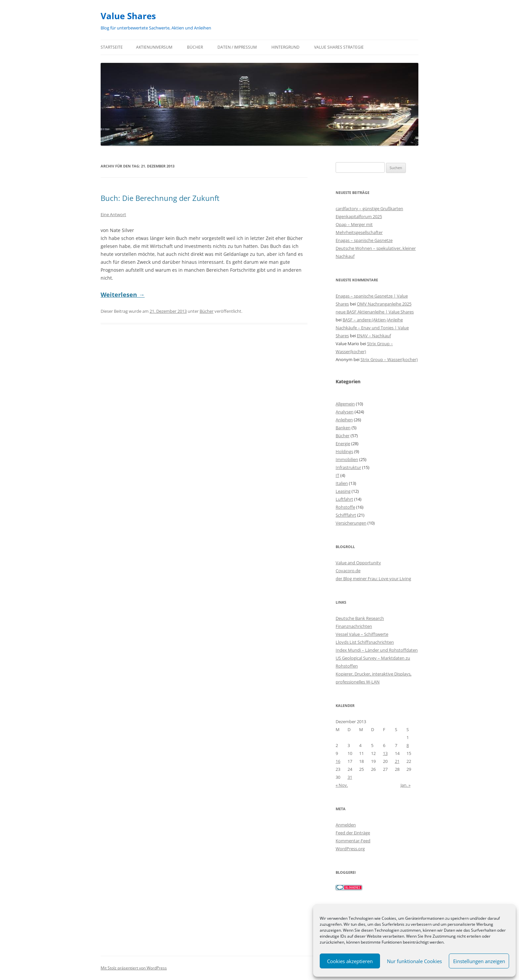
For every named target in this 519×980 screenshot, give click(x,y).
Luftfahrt (344, 499)
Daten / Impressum (237, 47)
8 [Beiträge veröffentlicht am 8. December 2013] (408, 745)
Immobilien (347, 459)
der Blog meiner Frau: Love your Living (373, 579)
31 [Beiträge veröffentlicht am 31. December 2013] (350, 777)
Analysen (345, 412)
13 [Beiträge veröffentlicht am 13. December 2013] (385, 753)
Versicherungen (351, 523)
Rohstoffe (345, 507)
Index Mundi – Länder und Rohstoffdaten (377, 650)
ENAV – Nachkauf (374, 336)
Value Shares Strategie (339, 47)
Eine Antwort (113, 214)
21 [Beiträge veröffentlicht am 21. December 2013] (397, 761)
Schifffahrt (346, 515)
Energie (343, 443)
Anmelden (346, 825)
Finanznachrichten (354, 626)
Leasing (343, 491)
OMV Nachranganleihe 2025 (384, 304)
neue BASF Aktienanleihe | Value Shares (375, 312)
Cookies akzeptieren (350, 961)
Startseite (112, 47)
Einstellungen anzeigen (479, 961)
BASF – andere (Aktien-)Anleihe (373, 320)
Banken (343, 428)
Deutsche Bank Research (360, 618)
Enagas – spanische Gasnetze (364, 240)
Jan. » (405, 785)
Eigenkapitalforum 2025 (359, 216)
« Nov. (342, 785)
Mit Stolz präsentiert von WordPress (134, 968)
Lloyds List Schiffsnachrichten (365, 642)
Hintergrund (285, 47)
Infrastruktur (348, 467)
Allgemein (345, 404)
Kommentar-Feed (353, 841)
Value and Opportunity (358, 563)
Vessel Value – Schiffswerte (362, 634)
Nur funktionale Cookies (414, 961)
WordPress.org (350, 849)
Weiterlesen (123, 295)
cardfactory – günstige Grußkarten (369, 209)
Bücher (195, 47)
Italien (342, 483)
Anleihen (344, 420)
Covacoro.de (348, 571)
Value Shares (128, 16)
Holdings (344, 451)
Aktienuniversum (154, 47)
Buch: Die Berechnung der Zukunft (160, 198)
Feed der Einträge (353, 833)
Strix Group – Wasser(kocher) (389, 359)
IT (337, 475)
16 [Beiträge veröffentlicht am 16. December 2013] (338, 761)
